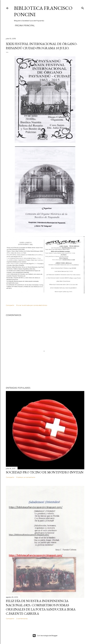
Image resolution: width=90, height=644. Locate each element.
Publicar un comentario (26, 477)
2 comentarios (22, 619)
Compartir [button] (10, 305)
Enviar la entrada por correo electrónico (32, 305)
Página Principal (25, 26)
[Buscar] (83, 8)
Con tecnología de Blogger (45, 636)
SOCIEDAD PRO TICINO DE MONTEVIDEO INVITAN (45, 472)
